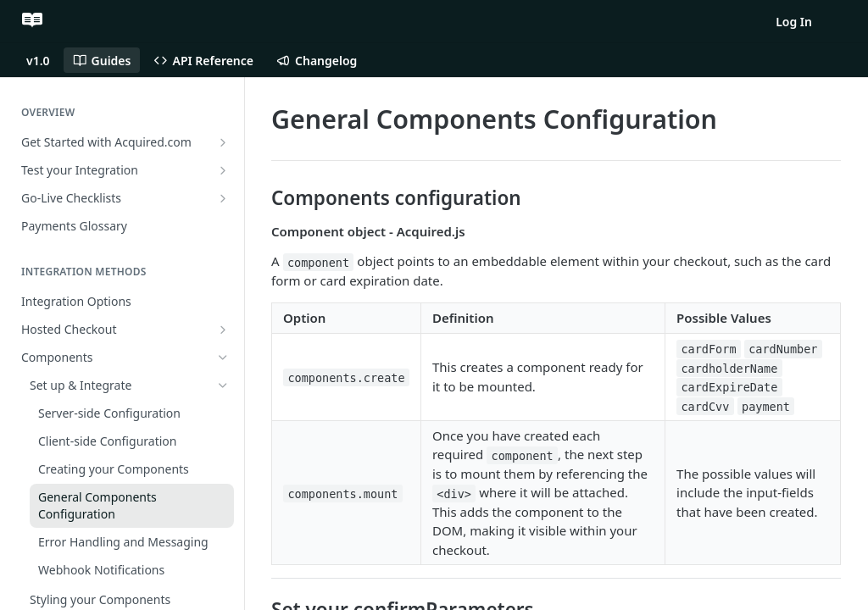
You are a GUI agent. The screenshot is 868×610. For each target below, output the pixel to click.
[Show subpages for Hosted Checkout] (223, 330)
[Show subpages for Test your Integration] (223, 170)
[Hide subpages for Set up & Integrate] (223, 385)
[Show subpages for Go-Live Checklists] (223, 198)
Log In (794, 22)
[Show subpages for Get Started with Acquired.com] (223, 142)
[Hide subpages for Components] (223, 358)
